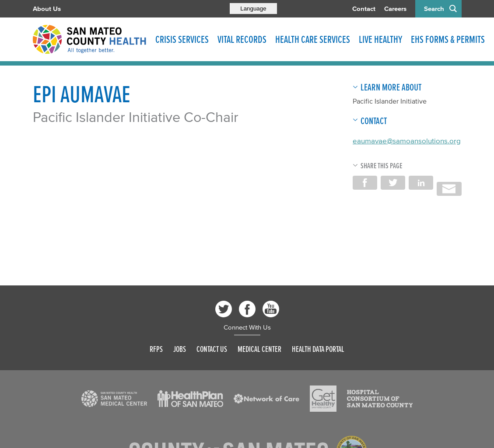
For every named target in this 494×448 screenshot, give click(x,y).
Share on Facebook (365, 183)
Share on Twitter (393, 183)
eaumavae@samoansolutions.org (407, 141)
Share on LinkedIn (421, 183)
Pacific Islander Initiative (390, 101)
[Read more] (114, 399)
